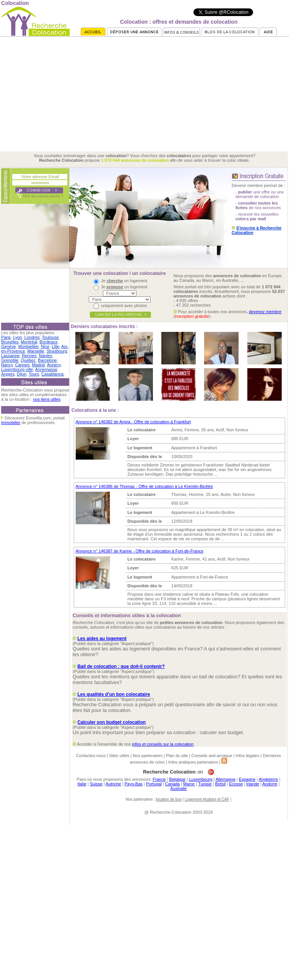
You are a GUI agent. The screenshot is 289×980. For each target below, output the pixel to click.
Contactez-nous (91, 756)
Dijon (22, 374)
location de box (169, 799)
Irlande (253, 784)
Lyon (17, 337)
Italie (82, 784)
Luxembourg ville (17, 369)
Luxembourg (201, 779)
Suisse (96, 784)
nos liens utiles (47, 399)
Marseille (36, 351)
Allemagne (226, 779)
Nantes (46, 356)
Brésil (221, 784)
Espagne (247, 779)
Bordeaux (48, 342)
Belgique (178, 779)
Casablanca (52, 374)
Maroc (189, 784)
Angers (8, 374)
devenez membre (265, 312)
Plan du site (177, 756)
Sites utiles (119, 756)
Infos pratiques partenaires (193, 762)
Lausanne (10, 356)
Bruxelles (10, 342)
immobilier (11, 423)
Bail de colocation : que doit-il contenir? (121, 666)
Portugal (154, 784)
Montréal (29, 342)
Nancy (7, 365)
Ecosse (236, 784)
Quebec (28, 360)
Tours (34, 374)
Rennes (29, 356)
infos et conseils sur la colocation (163, 744)
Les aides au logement (102, 639)
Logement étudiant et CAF (207, 799)
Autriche (113, 784)
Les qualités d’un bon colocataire (114, 694)
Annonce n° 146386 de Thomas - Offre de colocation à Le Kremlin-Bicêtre (144, 486)
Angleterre (269, 779)
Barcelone (47, 360)
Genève (9, 346)
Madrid (39, 365)
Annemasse (46, 369)
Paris (6, 337)
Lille (55, 346)
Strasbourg (57, 351)
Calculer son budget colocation (111, 722)
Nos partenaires (148, 756)
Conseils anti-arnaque (212, 756)
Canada (173, 784)
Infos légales (247, 756)
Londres (32, 337)
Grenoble (10, 360)
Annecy (54, 365)
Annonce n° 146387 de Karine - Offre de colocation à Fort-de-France (140, 551)
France (159, 779)
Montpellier (28, 346)
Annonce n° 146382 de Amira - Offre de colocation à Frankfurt (133, 422)
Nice (45, 346)
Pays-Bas (134, 784)
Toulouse (50, 337)
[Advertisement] (144, 94)
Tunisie (205, 784)
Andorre (270, 784)
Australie (179, 788)
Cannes (23, 365)
